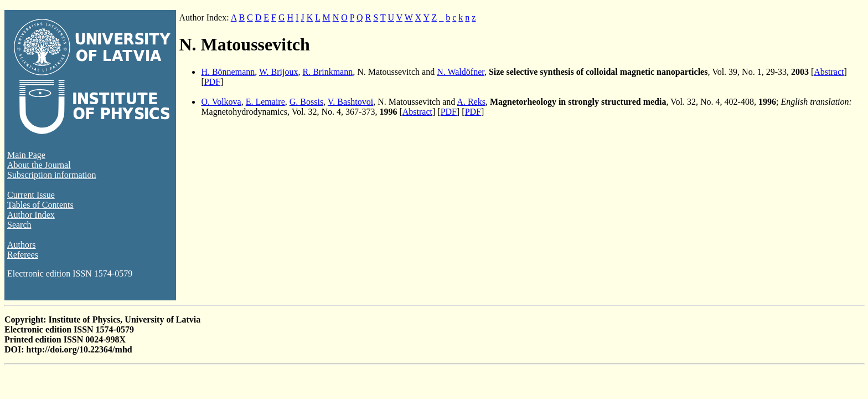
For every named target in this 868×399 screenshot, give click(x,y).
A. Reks (471, 102)
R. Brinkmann (328, 72)
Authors (22, 245)
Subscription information (51, 175)
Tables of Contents (40, 205)
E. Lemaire (265, 102)
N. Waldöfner (461, 72)
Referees (23, 255)
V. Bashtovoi (350, 102)
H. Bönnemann (228, 72)
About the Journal (39, 165)
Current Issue (31, 195)
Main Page (26, 155)
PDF (212, 82)
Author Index (31, 215)
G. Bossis (306, 102)
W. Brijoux (279, 72)
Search (19, 225)
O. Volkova (221, 102)
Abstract (829, 72)
